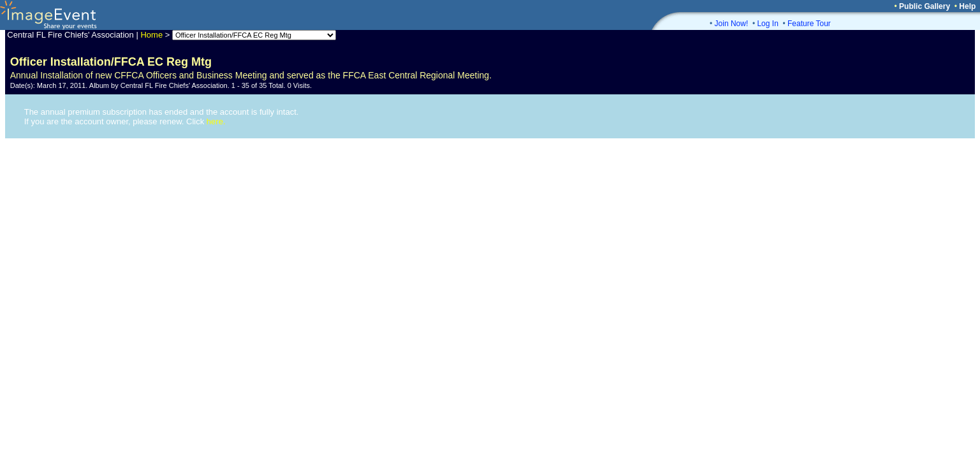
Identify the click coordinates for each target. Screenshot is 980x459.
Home (151, 35)
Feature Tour (809, 24)
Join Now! (732, 24)
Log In (767, 24)
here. (216, 121)
